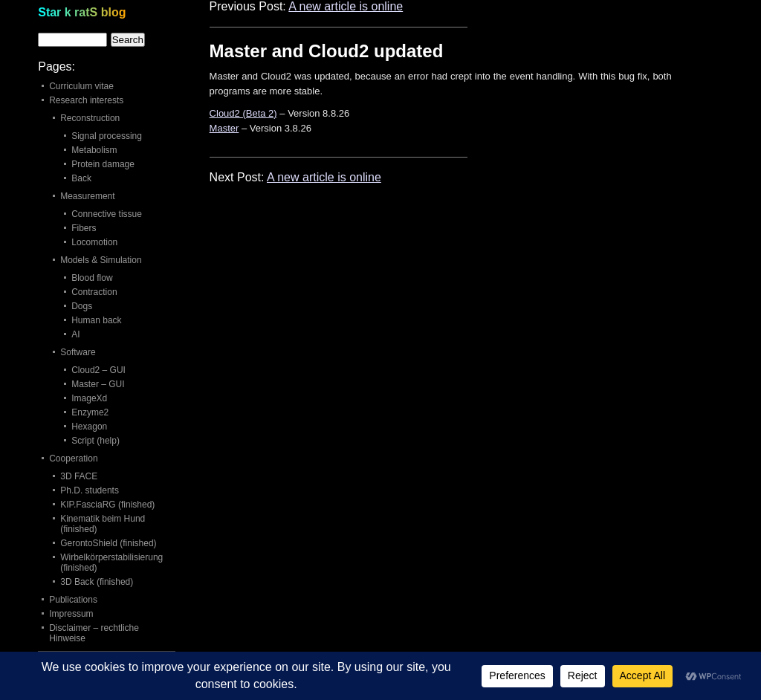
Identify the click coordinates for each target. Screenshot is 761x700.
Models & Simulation (101, 260)
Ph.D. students (90, 490)
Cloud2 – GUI (98, 370)
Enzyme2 (90, 412)
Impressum (71, 614)
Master (224, 128)
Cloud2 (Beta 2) (243, 113)
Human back (96, 320)
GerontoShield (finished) (108, 543)
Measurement (87, 196)
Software (78, 352)
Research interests (86, 100)
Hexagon (89, 427)
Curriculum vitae (81, 86)
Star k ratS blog (82, 12)
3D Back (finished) (97, 582)
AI (75, 334)
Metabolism (94, 150)
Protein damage (103, 164)
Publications (73, 600)
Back (81, 178)
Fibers (84, 228)
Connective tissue (107, 214)
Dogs (82, 306)
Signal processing (107, 136)
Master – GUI (98, 384)
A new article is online (346, 6)
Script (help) (95, 441)
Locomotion (94, 242)
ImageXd (89, 398)
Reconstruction (90, 118)
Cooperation (73, 458)
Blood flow (92, 278)
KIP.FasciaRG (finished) (107, 505)
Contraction (94, 292)
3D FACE (79, 476)
